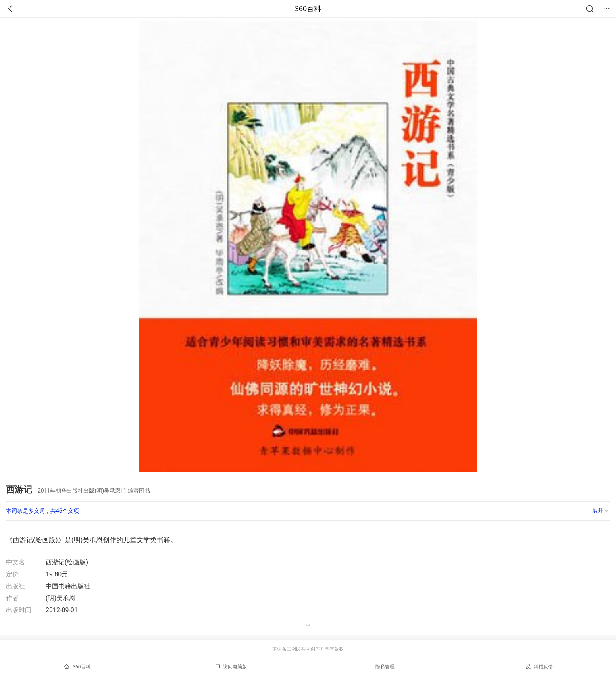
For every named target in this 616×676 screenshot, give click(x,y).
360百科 (308, 9)
